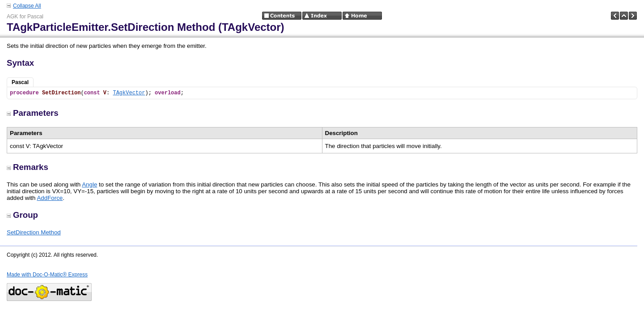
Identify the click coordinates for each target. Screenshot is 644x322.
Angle (89, 184)
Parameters (33, 113)
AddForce (50, 198)
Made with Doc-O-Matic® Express (47, 275)
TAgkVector (129, 93)
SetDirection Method (34, 232)
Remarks (28, 167)
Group (22, 215)
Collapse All (27, 6)
